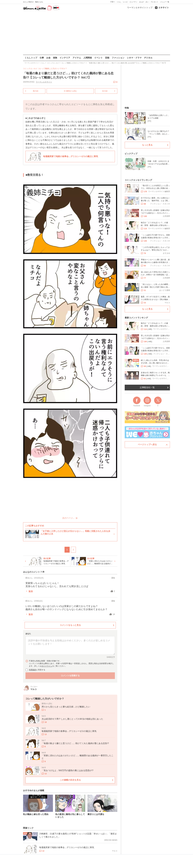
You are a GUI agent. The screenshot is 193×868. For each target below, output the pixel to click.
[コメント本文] (70, 646)
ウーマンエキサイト (44, 82)
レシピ (125, 2)
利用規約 (33, 670)
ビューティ (133, 2)
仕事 (42, 58)
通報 (113, 578)
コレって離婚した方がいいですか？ (52, 69)
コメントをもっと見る (70, 625)
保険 (55, 58)
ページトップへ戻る (147, 444)
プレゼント (154, 2)
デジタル (148, 58)
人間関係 (88, 58)
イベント (98, 58)
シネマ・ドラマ (134, 58)
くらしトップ (31, 58)
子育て (112, 2)
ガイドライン (47, 666)
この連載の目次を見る (70, 780)
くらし (119, 2)
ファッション (118, 58)
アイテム (77, 58)
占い (147, 2)
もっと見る (147, 145)
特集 (127, 108)
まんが (141, 2)
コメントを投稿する (70, 676)
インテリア (65, 58)
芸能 (107, 58)
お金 (48, 58)
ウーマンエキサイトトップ (140, 8)
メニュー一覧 (165, 2)
